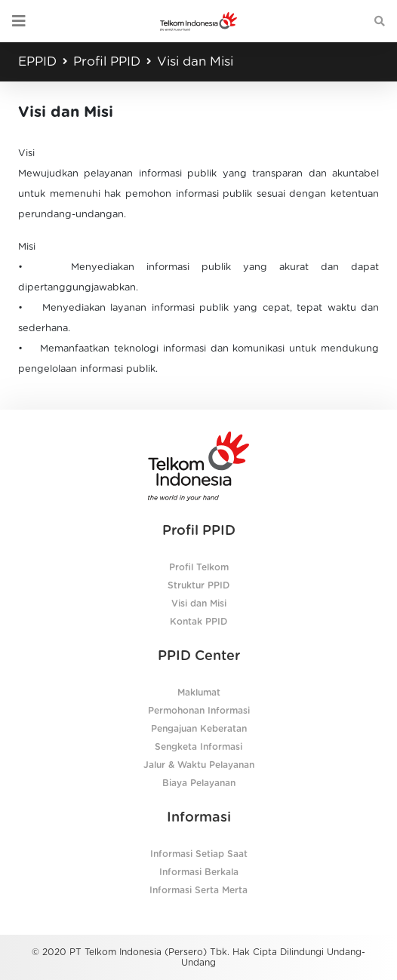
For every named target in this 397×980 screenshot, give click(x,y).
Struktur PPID (198, 585)
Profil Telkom (199, 567)
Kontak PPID (198, 622)
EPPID (37, 61)
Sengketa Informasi (198, 747)
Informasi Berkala (199, 872)
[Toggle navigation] (19, 22)
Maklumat (199, 693)
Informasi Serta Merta (198, 890)
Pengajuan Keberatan (199, 729)
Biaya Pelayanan (199, 783)
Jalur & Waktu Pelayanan (199, 765)
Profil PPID (107, 61)
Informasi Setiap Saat (199, 854)
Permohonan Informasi (199, 711)
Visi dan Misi (195, 61)
